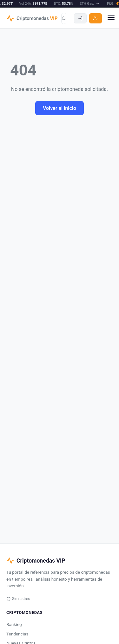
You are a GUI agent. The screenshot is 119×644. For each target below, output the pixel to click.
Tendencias (17, 634)
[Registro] (96, 18)
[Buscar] (64, 18)
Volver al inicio (60, 108)
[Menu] (111, 18)
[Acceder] (80, 18)
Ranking (14, 624)
